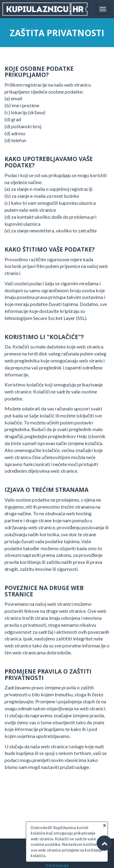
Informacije (57, 865)
